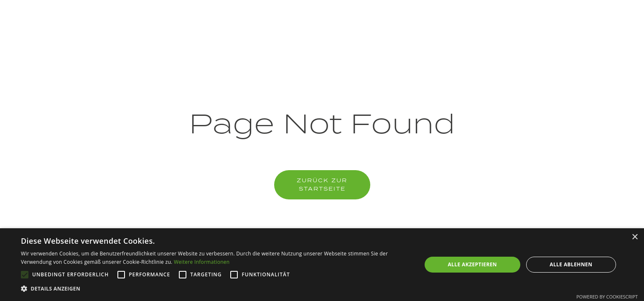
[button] (215, 289)
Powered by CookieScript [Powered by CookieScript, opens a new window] (607, 297)
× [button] (635, 237)
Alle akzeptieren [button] (472, 264)
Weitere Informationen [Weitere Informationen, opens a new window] (202, 262)
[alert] (322, 265)
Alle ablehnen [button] (571, 264)
